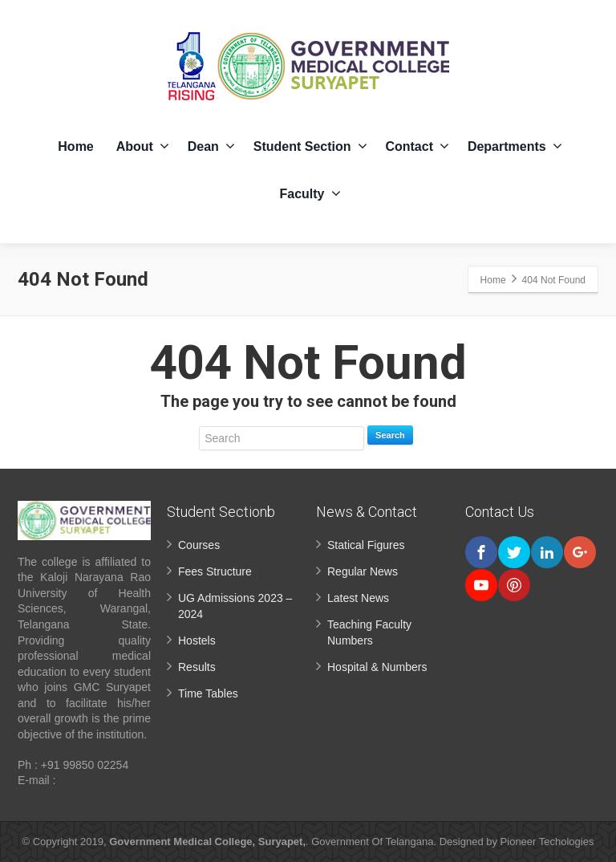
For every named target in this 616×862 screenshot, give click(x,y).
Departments (515, 146)
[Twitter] (514, 552)
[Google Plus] (580, 552)
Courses (199, 545)
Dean (211, 146)
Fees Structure (215, 571)
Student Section (310, 146)
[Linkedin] (547, 552)
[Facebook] (481, 552)
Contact (417, 146)
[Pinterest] (514, 585)
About (143, 146)
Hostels (197, 640)
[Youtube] (481, 585)
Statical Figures (366, 545)
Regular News (363, 571)
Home (75, 146)
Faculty (310, 193)
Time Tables (208, 693)
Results (197, 667)
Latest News (358, 598)
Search (390, 435)
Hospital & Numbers (377, 667)
